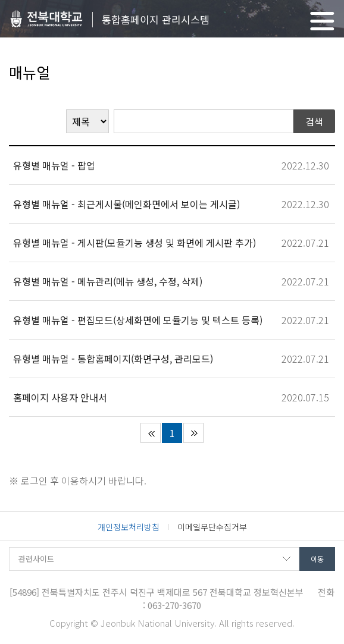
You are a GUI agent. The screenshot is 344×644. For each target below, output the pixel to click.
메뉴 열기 (322, 21)
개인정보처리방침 (129, 527)
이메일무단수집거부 (212, 527)
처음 (151, 433)
